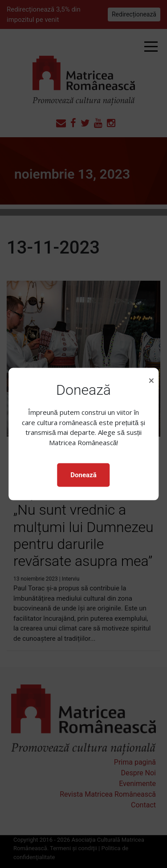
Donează (83, 475)
